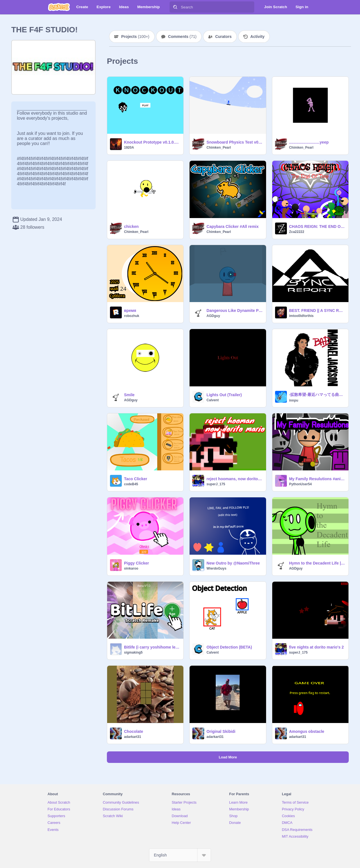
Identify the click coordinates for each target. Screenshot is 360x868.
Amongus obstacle (307, 731)
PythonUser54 (301, 484)
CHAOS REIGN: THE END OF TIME (317, 226)
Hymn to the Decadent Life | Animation (317, 563)
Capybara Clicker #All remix (232, 226)
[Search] (175, 7)
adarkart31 (133, 737)
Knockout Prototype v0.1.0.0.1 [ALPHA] (152, 142)
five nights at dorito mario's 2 (317, 647)
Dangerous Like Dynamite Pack (234, 311)
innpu (294, 400)
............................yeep (309, 142)
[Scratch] (59, 7)
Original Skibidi (221, 731)
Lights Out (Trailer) (224, 395)
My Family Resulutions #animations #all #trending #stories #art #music (317, 479)
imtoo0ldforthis (301, 316)
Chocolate (134, 731)
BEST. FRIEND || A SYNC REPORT (317, 311)
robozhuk (132, 316)
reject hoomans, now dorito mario (234, 479)
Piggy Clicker (137, 563)
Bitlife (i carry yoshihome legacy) (152, 647)
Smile (129, 395)
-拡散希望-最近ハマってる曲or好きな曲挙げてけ (317, 395)
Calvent (212, 400)
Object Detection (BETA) (229, 647)
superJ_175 (216, 484)
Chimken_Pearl (219, 148)
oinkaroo (131, 568)
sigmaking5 (133, 652)
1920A (129, 148)
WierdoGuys (216, 568)
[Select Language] (180, 855)
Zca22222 (297, 232)
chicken (131, 226)
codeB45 (131, 484)
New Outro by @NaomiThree (233, 563)
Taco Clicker (136, 479)
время (130, 311)
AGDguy (213, 316)
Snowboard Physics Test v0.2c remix (234, 142)
